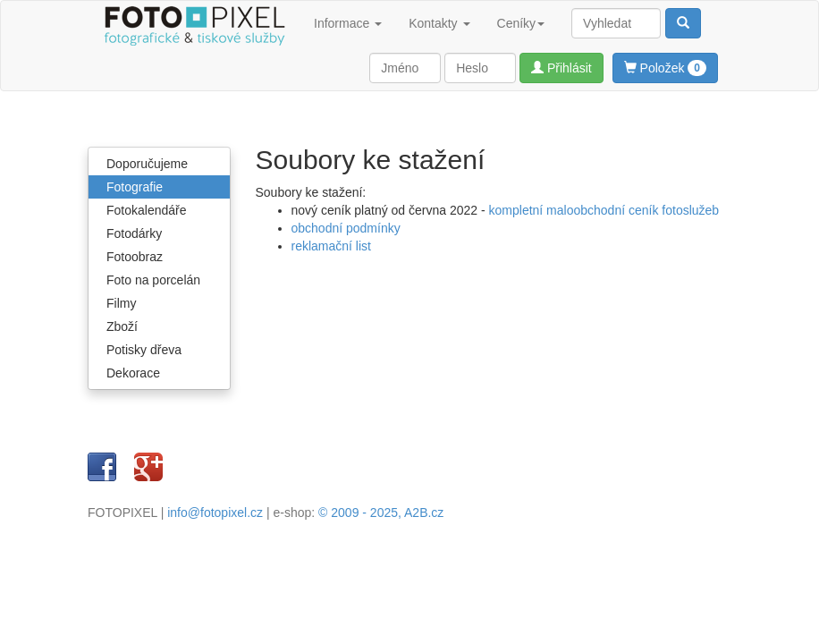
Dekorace (133, 373)
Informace (348, 23)
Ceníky (521, 23)
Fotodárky (134, 233)
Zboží (122, 326)
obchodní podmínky (346, 228)
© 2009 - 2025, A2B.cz (381, 513)
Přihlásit (561, 68)
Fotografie (135, 187)
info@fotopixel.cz (215, 513)
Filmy (121, 303)
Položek (665, 68)
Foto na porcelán (153, 280)
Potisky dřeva (144, 350)
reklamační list (331, 246)
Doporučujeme (147, 164)
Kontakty (439, 23)
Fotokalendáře (147, 210)
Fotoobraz (135, 257)
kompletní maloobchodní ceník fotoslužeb (604, 210)
